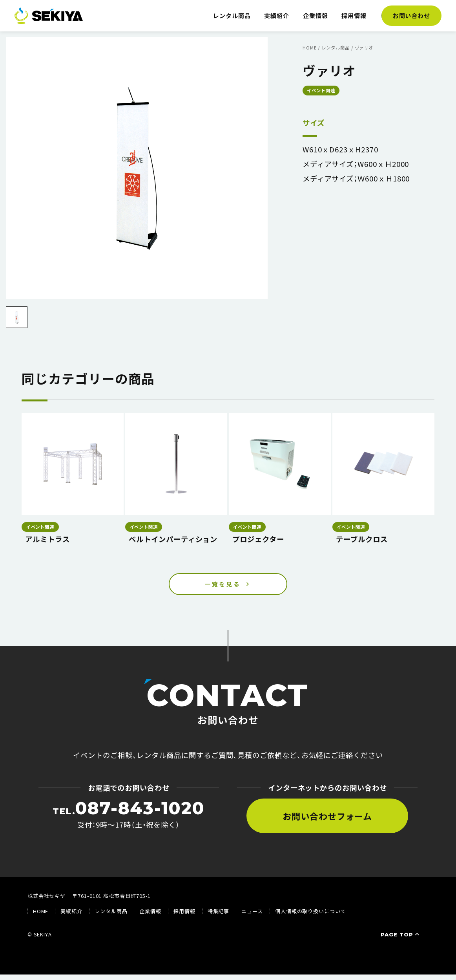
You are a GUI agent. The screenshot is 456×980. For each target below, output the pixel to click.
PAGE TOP (401, 940)
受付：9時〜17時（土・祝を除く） (129, 820)
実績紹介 (277, 16)
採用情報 (354, 16)
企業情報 (316, 16)
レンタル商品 (232, 16)
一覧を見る (223, 587)
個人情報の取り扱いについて (311, 917)
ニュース (252, 917)
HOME (41, 917)
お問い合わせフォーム (327, 821)
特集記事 (219, 917)
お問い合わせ (412, 16)
